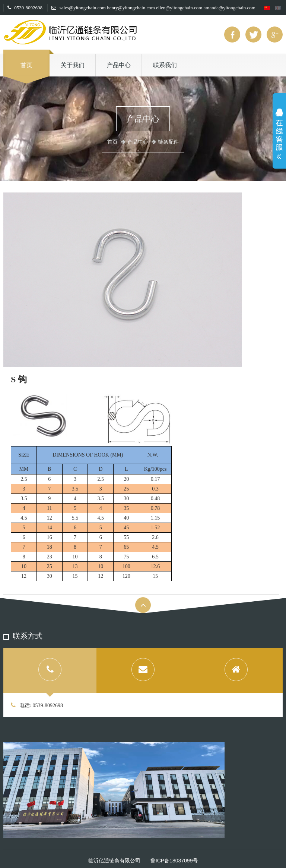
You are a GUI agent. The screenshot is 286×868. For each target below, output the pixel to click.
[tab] (50, 671)
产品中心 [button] (119, 65)
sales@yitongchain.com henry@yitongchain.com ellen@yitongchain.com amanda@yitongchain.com (153, 8)
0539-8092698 (25, 8)
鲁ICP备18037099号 (174, 861)
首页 (26, 65)
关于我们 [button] (73, 65)
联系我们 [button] (165, 65)
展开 (279, 136)
